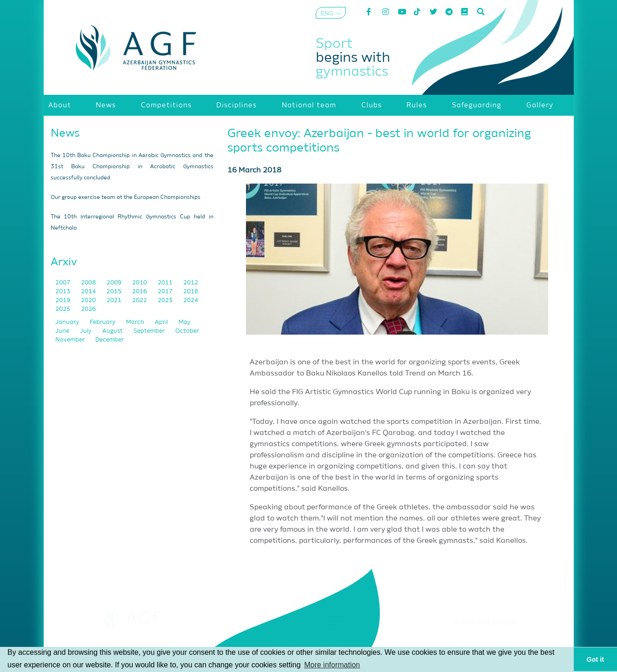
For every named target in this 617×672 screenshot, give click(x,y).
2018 (191, 292)
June (63, 331)
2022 (140, 300)
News (65, 133)
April (162, 322)
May (185, 322)
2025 (63, 309)
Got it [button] (596, 659)
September (150, 331)
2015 (115, 292)
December (109, 340)
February (103, 322)
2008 (89, 283)
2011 (166, 283)
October (187, 331)
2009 (115, 283)
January (68, 322)
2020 (89, 300)
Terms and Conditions (485, 634)
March (136, 322)
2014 (89, 292)
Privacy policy (485, 646)
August (113, 331)
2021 (115, 300)
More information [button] (332, 665)
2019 (63, 300)
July (86, 331)
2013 (63, 292)
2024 (191, 300)
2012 (191, 283)
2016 (140, 292)
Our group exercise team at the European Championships (126, 198)
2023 (166, 300)
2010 (140, 283)
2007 (63, 283)
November (71, 340)
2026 (88, 309)
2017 (166, 292)
